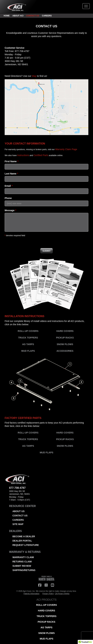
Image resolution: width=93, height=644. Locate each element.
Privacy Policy (48, 594)
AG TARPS (28, 344)
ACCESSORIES (65, 351)
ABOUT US (18, 511)
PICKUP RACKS (65, 338)
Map (34, 76)
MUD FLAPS (28, 351)
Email (8, 186)
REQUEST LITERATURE (26, 545)
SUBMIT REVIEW (22, 566)
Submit (46, 251)
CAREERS (47, 16)
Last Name (11, 174)
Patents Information (31, 594)
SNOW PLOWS (65, 344)
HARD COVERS (65, 331)
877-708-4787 (22, 51)
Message (10, 210)
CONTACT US (33, 16)
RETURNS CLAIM (22, 562)
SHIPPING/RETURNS (24, 570)
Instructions (23, 155)
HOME (7, 16)
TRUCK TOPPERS (28, 338)
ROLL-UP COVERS (28, 331)
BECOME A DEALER (24, 536)
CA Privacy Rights (62, 594)
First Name (11, 161)
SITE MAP (18, 524)
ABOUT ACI (18, 16)
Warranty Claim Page (66, 149)
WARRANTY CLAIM (23, 557)
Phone (8, 198)
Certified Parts (41, 155)
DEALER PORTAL (22, 541)
